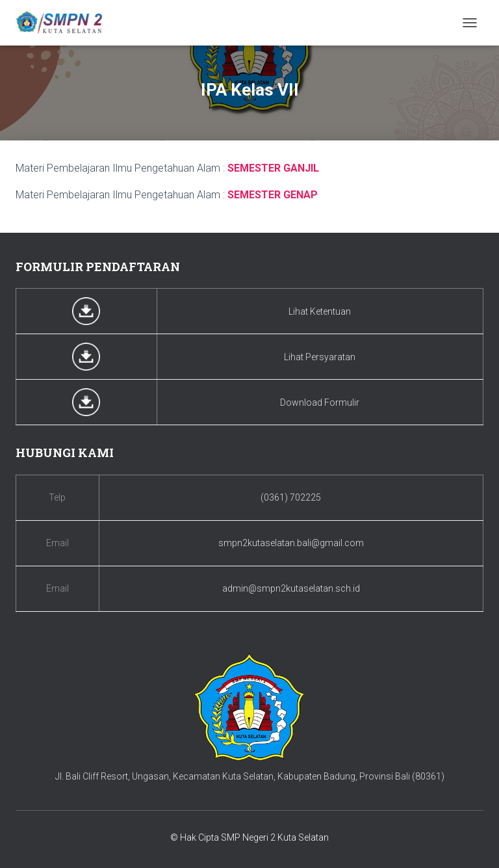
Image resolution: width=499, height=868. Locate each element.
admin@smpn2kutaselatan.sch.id (291, 588)
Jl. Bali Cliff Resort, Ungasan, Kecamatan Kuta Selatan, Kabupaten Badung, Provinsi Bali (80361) (250, 776)
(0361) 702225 (291, 497)
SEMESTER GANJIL (273, 168)
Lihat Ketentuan (320, 311)
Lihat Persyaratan (320, 357)
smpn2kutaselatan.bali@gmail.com (291, 543)
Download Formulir (320, 402)
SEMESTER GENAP (273, 195)
